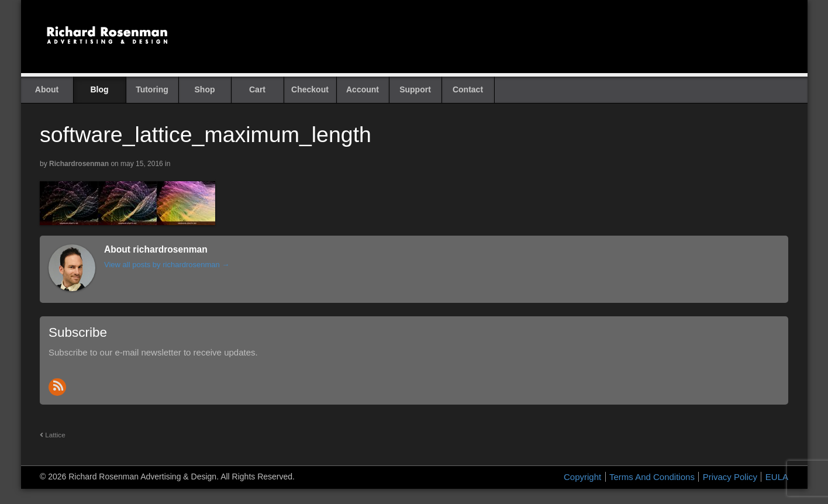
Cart (257, 89)
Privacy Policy (730, 477)
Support (415, 89)
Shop (205, 89)
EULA (777, 477)
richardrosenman (79, 164)
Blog (99, 89)
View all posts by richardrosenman (167, 265)
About (47, 89)
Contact (468, 89)
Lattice (53, 435)
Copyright (582, 477)
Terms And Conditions (652, 477)
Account (363, 89)
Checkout (310, 89)
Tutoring (152, 89)
